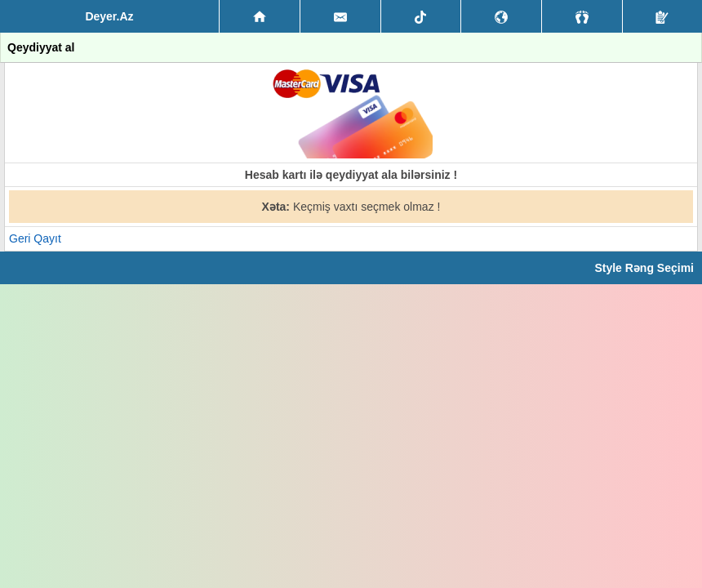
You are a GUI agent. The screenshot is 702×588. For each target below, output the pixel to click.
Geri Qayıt (35, 238)
